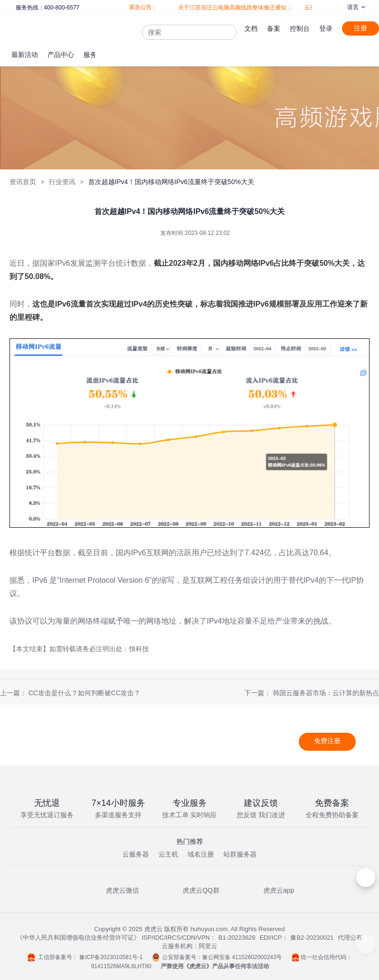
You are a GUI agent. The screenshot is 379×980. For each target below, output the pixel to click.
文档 (251, 28)
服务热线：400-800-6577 (47, 8)
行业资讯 (62, 182)
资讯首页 (23, 182)
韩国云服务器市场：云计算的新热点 (326, 693)
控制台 (300, 28)
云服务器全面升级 (310, 8)
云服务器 (136, 854)
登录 (326, 28)
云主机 (168, 854)
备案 (274, 28)
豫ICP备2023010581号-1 (111, 957)
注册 (361, 28)
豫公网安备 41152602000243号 (242, 957)
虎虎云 (198, 966)
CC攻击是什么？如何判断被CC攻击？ (84, 693)
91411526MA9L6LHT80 (121, 966)
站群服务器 (240, 854)
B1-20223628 (237, 938)
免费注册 (327, 741)
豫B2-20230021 (312, 938)
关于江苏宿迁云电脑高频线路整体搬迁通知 (215, 8)
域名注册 (201, 854)
